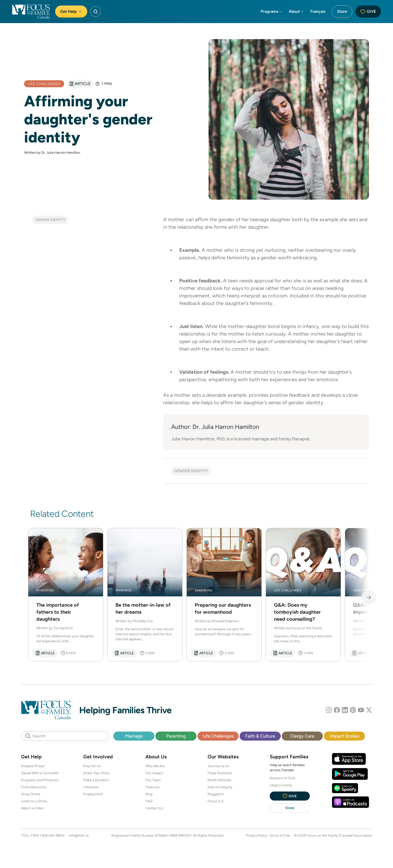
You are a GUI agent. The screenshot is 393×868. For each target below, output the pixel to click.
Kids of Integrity (220, 787)
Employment (93, 794)
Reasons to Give (282, 778)
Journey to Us (218, 766)
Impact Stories (345, 736)
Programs (272, 11)
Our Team (153, 780)
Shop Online (31, 794)
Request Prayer (33, 766)
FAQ (149, 801)
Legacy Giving (281, 785)
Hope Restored (220, 773)
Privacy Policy (257, 835)
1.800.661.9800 (52, 835)
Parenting (176, 736)
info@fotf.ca (79, 835)
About (297, 11)
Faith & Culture (260, 736)
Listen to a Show (34, 801)
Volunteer (91, 787)
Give (368, 11)
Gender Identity (50, 220)
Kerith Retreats (219, 780)
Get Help (71, 11)
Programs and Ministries (40, 780)
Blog (149, 794)
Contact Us (154, 808)
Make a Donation (96, 780)
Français (318, 11)
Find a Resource (34, 787)
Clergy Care (302, 736)
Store (342, 11)
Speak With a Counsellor (40, 773)
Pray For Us (92, 766)
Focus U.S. (216, 801)
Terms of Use (280, 835)
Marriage (134, 736)
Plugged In (216, 794)
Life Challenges (218, 736)
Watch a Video (32, 808)
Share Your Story (96, 773)
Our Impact (154, 773)
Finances (153, 787)
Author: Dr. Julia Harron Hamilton (215, 427)
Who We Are (155, 766)
